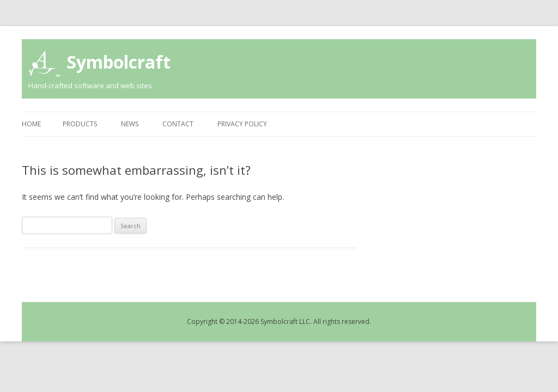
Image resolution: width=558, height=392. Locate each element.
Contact (178, 124)
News (130, 124)
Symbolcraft (119, 62)
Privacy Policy (242, 124)
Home (31, 124)
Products (80, 124)
